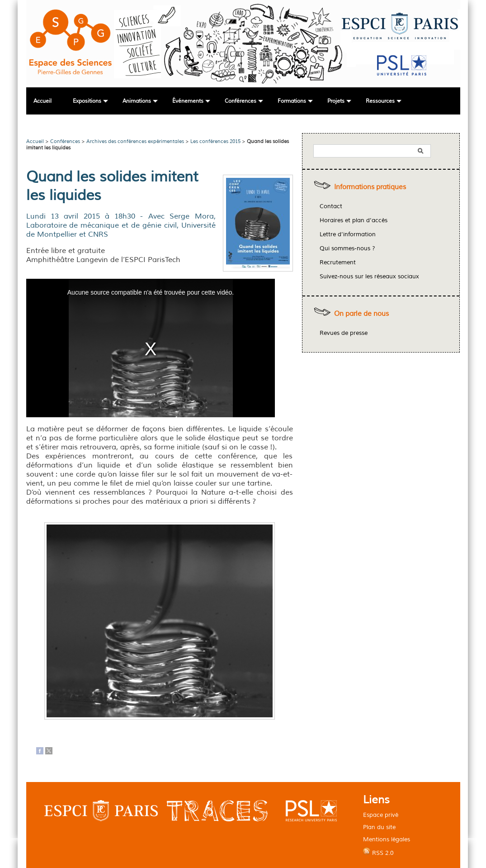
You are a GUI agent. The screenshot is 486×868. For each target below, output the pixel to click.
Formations (292, 101)
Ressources (380, 101)
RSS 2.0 (378, 852)
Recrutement (338, 262)
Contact (331, 206)
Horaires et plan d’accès (354, 220)
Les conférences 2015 (215, 141)
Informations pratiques (370, 187)
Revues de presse (344, 333)
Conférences (241, 101)
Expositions (87, 101)
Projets (336, 101)
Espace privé (381, 815)
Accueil (42, 101)
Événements (188, 101)
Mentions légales (387, 839)
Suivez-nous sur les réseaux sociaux (369, 277)
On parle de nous (361, 314)
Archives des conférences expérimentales (135, 141)
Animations (137, 101)
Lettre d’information (348, 234)
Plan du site (379, 827)
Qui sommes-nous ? (347, 248)
